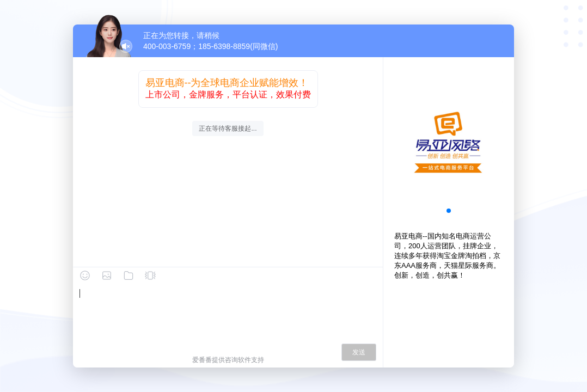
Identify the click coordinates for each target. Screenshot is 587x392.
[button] (449, 211)
